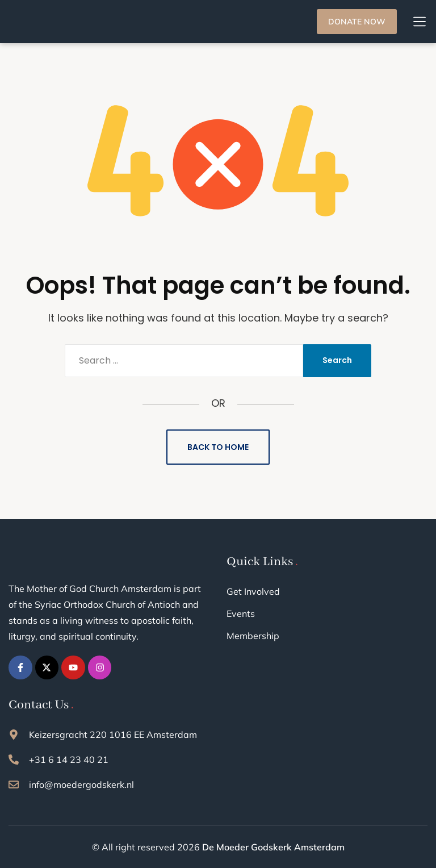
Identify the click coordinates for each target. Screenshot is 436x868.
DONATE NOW (357, 22)
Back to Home (218, 447)
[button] (420, 22)
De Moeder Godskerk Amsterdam (273, 847)
